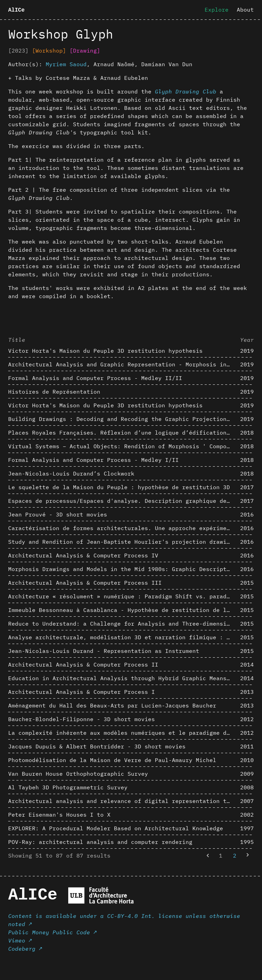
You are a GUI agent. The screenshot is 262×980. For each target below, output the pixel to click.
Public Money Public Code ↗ (53, 932)
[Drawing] (85, 50)
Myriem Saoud (66, 64)
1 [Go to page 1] (221, 855)
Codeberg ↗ (25, 949)
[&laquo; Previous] (208, 855)
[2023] (18, 50)
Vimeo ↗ (20, 940)
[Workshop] (49, 50)
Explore (217, 10)
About (245, 10)
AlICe (16, 10)
